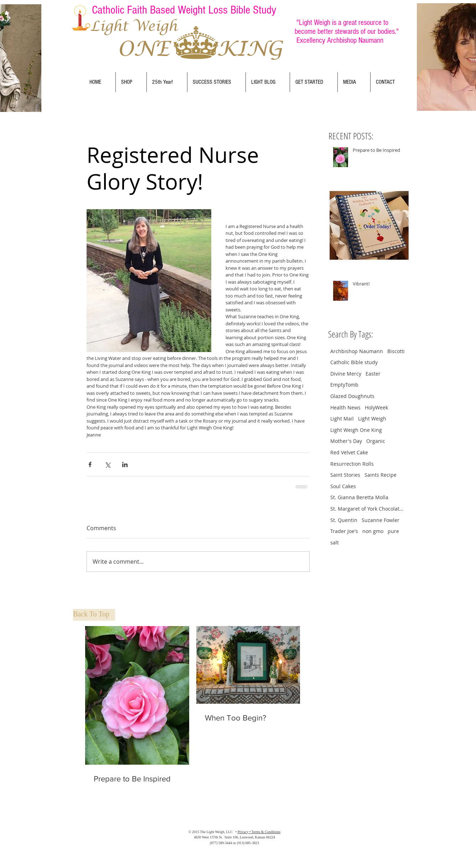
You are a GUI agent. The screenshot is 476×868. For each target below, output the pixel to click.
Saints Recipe (381, 475)
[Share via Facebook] (90, 464)
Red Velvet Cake (349, 452)
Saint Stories (345, 475)
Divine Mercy (346, 374)
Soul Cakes (343, 486)
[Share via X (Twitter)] (107, 464)
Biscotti (396, 351)
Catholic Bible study (354, 362)
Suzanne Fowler (381, 520)
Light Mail (342, 418)
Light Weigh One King (356, 430)
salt (335, 542)
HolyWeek (376, 407)
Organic (376, 441)
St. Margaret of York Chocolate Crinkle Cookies (368, 509)
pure (393, 531)
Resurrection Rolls (352, 464)
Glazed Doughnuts (352, 396)
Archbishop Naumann (357, 351)
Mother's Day (346, 441)
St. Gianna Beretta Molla (359, 497)
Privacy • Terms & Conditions (259, 832)
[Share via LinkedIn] (125, 464)
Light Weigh (372, 418)
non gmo (373, 531)
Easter (373, 374)
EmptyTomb (344, 385)
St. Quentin (344, 520)
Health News (345, 407)
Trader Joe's (344, 531)
